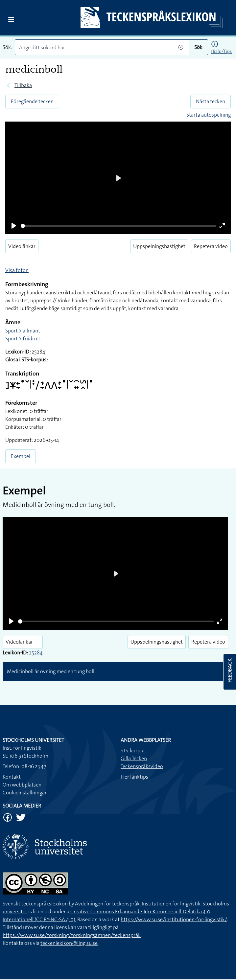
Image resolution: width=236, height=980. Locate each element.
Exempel (21, 456)
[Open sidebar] (11, 19)
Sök (198, 47)
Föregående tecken (32, 101)
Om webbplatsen (22, 785)
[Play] (14, 226)
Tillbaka (23, 85)
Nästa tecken (211, 101)
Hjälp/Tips (221, 51)
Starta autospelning (209, 115)
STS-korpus (133, 751)
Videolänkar (22, 246)
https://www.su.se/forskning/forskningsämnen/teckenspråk (72, 935)
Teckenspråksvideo (142, 766)
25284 (36, 653)
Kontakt (12, 777)
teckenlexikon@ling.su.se (69, 943)
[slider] (118, 226)
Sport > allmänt (23, 331)
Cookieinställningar (25, 793)
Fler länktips (134, 777)
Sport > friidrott (23, 339)
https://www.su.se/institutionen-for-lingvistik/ (174, 919)
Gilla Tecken (134, 758)
